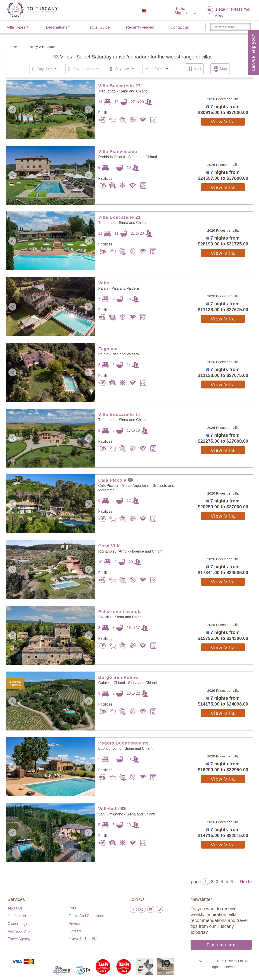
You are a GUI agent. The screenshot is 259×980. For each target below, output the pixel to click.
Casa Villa (110, 546)
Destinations (57, 27)
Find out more (221, 945)
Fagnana (108, 348)
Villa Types (16, 27)
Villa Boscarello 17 (120, 414)
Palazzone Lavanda (120, 611)
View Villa (223, 121)
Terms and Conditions (86, 916)
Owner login (18, 923)
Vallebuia (109, 809)
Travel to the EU (83, 938)
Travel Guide (99, 27)
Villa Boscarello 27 (120, 86)
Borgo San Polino (118, 677)
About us (15, 908)
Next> (246, 881)
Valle (104, 283)
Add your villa (19, 931)
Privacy (75, 923)
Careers (75, 931)
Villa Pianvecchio (118, 151)
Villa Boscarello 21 (120, 217)
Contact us (180, 27)
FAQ (72, 908)
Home (13, 47)
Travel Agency (19, 939)
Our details (17, 916)
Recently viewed (140, 27)
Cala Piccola (113, 480)
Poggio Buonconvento (124, 743)
